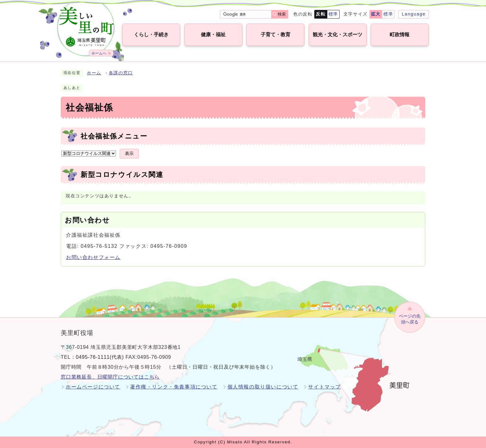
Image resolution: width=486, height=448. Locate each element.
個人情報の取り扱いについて (263, 387)
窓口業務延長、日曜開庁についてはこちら (110, 377)
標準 (333, 14)
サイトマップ (325, 387)
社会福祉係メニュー (114, 136)
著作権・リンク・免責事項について (174, 387)
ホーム (94, 73)
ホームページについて (93, 387)
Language (414, 14)
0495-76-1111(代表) (100, 357)
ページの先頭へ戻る (410, 319)
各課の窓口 (121, 73)
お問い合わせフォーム (93, 257)
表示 (129, 154)
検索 (282, 14)
